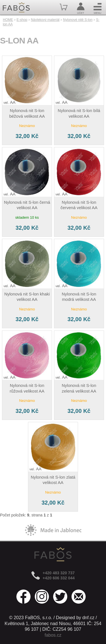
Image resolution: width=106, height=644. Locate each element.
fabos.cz (53, 635)
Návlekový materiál (45, 20)
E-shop (22, 20)
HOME (8, 20)
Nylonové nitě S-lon (78, 20)
